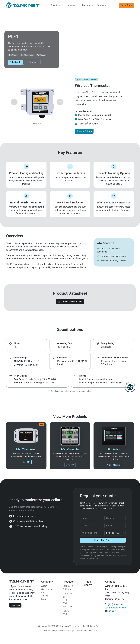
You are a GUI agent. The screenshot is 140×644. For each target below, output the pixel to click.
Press (44, 592)
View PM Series (114, 465)
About (44, 586)
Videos (45, 596)
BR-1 (65, 614)
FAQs (44, 599)
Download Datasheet (70, 302)
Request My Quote (103, 540)
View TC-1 (70, 465)
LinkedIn (112, 611)
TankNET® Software (68, 588)
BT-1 (65, 597)
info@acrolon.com (117, 608)
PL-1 (65, 600)
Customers (87, 5)
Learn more (15, 605)
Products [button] (71, 5)
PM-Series (67, 607)
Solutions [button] (56, 5)
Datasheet (32, 62)
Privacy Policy (92, 559)
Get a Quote (15, 62)
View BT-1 (26, 462)
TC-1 (65, 603)
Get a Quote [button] (127, 5)
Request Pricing (84, 131)
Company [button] (102, 5)
